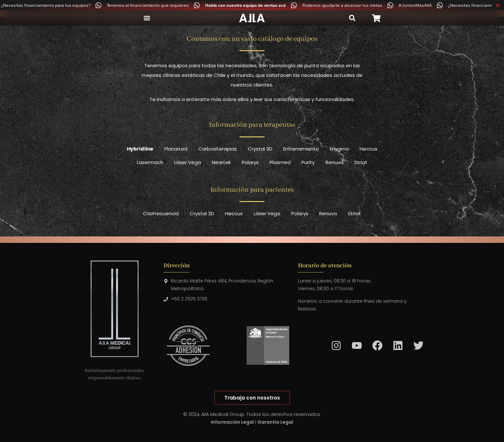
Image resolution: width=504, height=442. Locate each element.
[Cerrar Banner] (498, 5)
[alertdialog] (252, 5)
